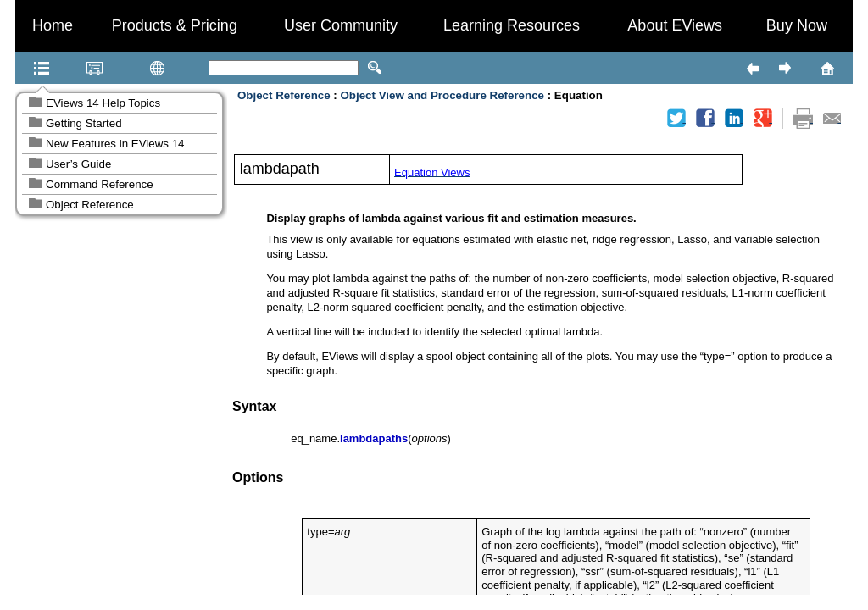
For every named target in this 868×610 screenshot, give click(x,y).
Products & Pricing (175, 25)
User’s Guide (78, 164)
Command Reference (100, 184)
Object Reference (90, 205)
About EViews (675, 25)
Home (53, 25)
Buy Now (797, 25)
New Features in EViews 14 (115, 144)
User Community (341, 25)
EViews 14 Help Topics (103, 103)
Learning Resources (512, 25)
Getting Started (84, 123)
